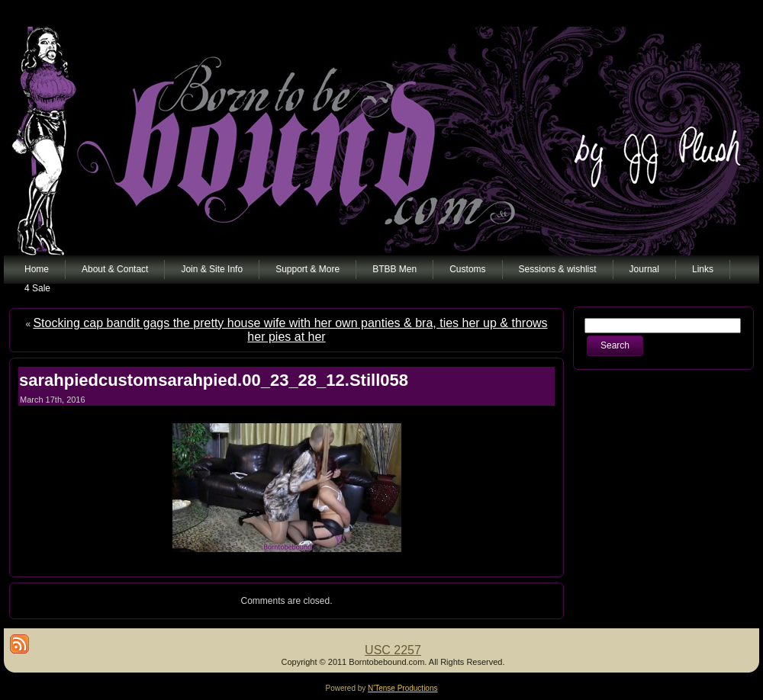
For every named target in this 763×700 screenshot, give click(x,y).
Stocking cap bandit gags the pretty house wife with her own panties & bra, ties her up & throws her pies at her (290, 330)
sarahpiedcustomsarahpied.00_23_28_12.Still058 (214, 380)
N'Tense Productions (402, 688)
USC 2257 (393, 650)
